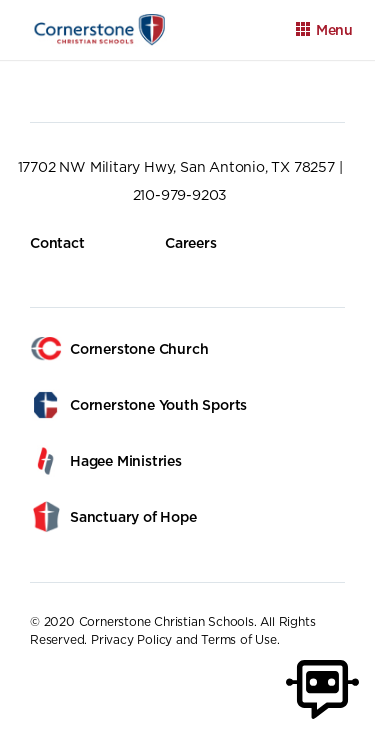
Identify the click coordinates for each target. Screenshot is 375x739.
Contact (57, 243)
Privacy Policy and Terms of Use (184, 639)
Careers (191, 243)
